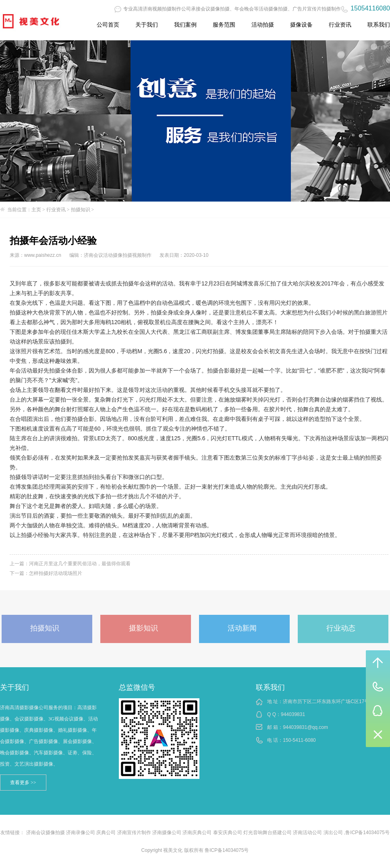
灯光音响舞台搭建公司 (268, 833)
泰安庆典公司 (228, 833)
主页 (36, 210)
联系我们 (379, 25)
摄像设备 (301, 25)
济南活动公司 (307, 833)
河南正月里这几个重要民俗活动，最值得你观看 (80, 564)
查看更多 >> (23, 783)
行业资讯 (340, 25)
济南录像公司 (81, 833)
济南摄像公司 (167, 833)
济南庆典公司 (197, 833)
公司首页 (108, 25)
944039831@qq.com (305, 727)
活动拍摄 (263, 25)
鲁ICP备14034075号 (367, 833)
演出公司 (333, 833)
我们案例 (185, 25)
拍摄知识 (81, 210)
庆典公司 (106, 833)
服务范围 (224, 25)
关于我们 (147, 25)
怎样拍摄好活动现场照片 (56, 573)
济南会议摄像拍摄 (46, 833)
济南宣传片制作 (134, 833)
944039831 (293, 714)
